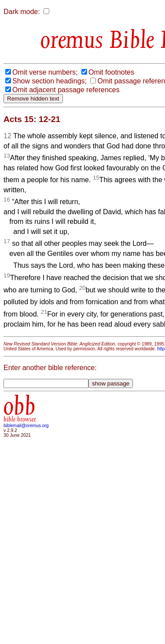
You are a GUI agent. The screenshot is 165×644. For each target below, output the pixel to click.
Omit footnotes (111, 72)
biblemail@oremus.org (26, 426)
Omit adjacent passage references (66, 90)
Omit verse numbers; (45, 72)
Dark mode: (22, 12)
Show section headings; (49, 81)
